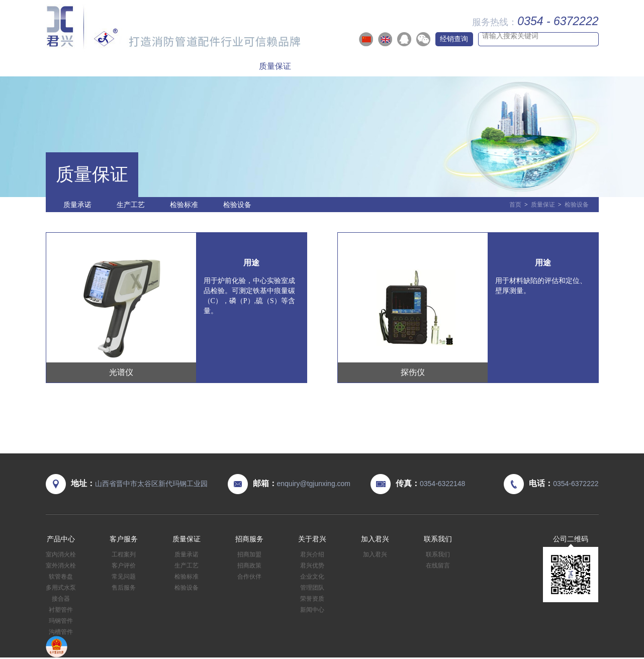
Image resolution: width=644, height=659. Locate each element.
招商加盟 (249, 554)
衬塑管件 (61, 610)
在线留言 (438, 566)
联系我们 (563, 66)
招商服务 (347, 66)
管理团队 (312, 588)
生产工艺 (131, 205)
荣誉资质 (312, 599)
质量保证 (275, 66)
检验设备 (237, 205)
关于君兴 (419, 66)
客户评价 (124, 566)
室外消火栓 (61, 566)
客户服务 (203, 66)
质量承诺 (77, 205)
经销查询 (454, 39)
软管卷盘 (61, 577)
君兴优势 (312, 566)
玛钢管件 (61, 621)
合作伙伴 (249, 577)
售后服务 (124, 588)
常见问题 (124, 577)
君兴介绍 (312, 554)
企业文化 (312, 577)
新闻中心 (312, 610)
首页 (70, 66)
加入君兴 (491, 66)
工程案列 (124, 554)
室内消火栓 (61, 554)
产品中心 (131, 66)
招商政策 (249, 566)
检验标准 (184, 205)
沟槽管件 (61, 632)
